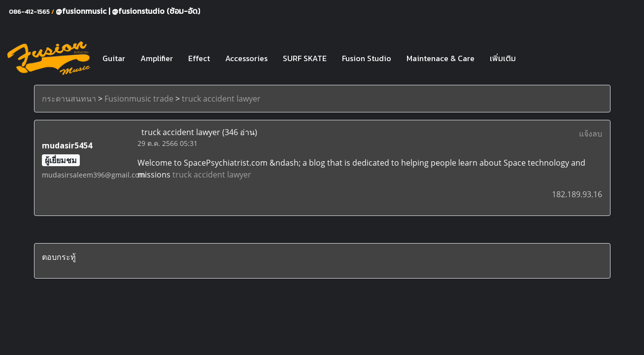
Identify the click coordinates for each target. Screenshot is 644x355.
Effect (199, 58)
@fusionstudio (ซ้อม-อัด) (156, 11)
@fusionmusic (82, 11)
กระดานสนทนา (69, 99)
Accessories (246, 58)
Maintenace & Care (441, 58)
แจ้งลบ (591, 134)
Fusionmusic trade (139, 99)
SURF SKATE (305, 58)
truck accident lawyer (221, 99)
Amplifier (157, 58)
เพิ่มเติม (503, 58)
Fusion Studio (367, 58)
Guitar (114, 58)
